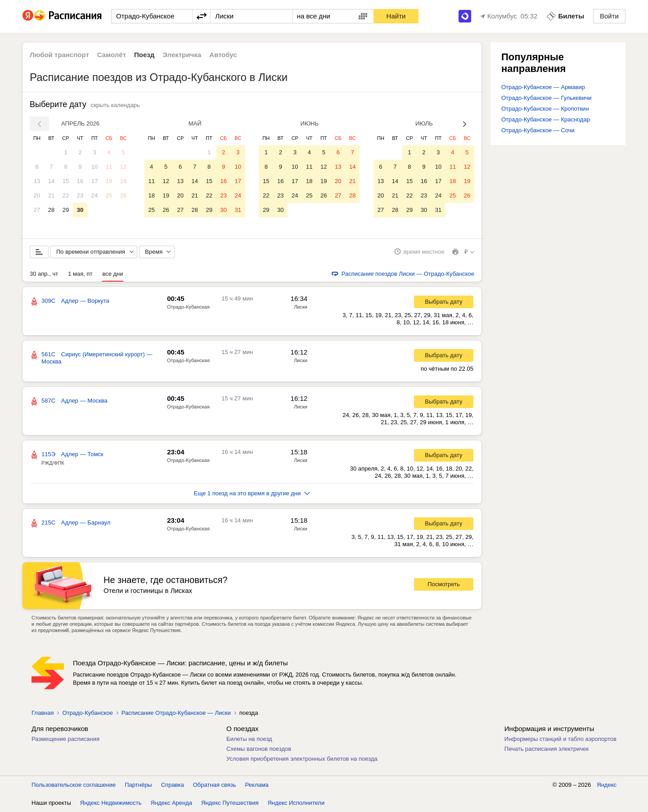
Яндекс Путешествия (230, 803)
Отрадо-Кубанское (87, 713)
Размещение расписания (65, 739)
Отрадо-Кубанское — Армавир (543, 87)
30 (80, 210)
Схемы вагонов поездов (259, 749)
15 (66, 181)
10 (94, 167)
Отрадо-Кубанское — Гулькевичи (546, 98)
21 (51, 195)
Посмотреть (444, 585)
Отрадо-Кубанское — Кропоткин (545, 109)
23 (80, 195)
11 (109, 167)
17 (94, 181)
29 (66, 210)
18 (109, 181)
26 (123, 195)
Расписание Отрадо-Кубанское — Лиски (176, 713)
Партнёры (138, 785)
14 (51, 181)
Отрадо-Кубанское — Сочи (538, 130)
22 (66, 195)
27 (37, 210)
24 (94, 195)
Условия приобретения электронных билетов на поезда (302, 759)
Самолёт (112, 55)
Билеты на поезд (249, 739)
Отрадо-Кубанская (188, 307)
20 (37, 195)
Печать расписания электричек (547, 749)
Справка (173, 785)
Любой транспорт (59, 55)
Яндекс (607, 785)
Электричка (182, 55)
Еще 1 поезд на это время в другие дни (252, 493)
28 (51, 210)
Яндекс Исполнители (296, 803)
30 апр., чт (44, 274)
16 (80, 181)
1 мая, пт (80, 274)
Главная (43, 713)
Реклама (257, 785)
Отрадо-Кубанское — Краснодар (546, 119)
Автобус (223, 55)
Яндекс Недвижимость (111, 803)
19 (123, 181)
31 (238, 210)
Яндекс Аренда (171, 803)
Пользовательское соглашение (74, 785)
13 (37, 181)
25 (109, 195)
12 (123, 167)
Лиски (301, 307)
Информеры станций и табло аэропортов (560, 739)
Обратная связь (215, 785)
